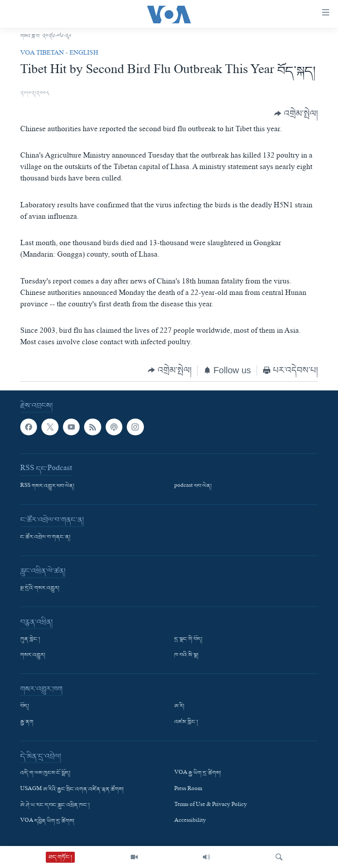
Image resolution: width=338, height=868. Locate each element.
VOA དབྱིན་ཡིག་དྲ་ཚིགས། (47, 821)
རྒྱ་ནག (27, 723)
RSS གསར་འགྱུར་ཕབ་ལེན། (47, 487)
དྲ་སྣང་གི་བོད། (188, 640)
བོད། (25, 707)
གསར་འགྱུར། (33, 656)
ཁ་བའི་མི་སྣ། (186, 656)
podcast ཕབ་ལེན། (193, 487)
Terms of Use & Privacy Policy (211, 805)
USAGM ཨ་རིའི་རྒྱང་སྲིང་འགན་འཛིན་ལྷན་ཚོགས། (72, 790)
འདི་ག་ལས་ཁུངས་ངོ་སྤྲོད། (45, 774)
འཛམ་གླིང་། (186, 723)
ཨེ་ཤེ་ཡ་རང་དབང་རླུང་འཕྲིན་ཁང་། (55, 805)
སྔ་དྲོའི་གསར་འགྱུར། (40, 589)
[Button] (296, 114)
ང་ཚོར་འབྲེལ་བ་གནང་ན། (45, 538)
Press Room (188, 790)
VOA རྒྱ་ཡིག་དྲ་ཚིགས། (198, 774)
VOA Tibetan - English (59, 54)
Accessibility (190, 821)
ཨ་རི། (179, 707)
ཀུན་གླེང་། (30, 640)
